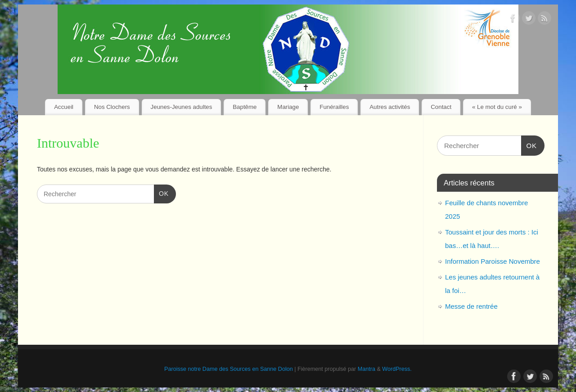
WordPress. (397, 369)
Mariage (288, 107)
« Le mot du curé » (497, 107)
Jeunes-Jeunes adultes (182, 107)
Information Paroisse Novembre (493, 261)
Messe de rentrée (471, 306)
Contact (441, 107)
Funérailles (334, 107)
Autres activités (390, 107)
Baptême (245, 107)
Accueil (64, 107)
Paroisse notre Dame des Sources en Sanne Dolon (229, 369)
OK (161, 193)
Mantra (367, 369)
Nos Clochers (112, 107)
